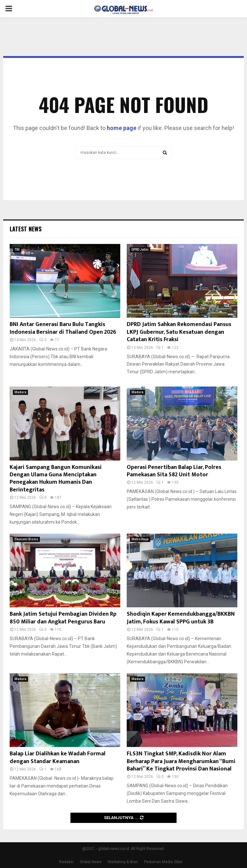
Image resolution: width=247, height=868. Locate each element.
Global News (91, 862)
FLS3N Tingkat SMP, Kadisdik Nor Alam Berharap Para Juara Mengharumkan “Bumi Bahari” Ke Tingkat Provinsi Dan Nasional (181, 761)
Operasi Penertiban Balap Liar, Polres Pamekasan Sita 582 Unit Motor (174, 471)
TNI (17, 250)
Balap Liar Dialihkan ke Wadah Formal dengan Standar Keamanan (58, 757)
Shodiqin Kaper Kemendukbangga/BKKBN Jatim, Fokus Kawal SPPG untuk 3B (181, 618)
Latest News (26, 229)
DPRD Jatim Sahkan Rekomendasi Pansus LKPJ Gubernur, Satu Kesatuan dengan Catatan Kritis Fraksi (179, 332)
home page (122, 128)
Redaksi (66, 862)
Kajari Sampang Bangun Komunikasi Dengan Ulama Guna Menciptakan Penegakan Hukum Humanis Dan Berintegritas (56, 479)
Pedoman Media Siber (163, 862)
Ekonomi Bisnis (26, 539)
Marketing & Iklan (123, 862)
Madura (20, 392)
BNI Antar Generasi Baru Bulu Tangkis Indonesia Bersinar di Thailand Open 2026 (63, 328)
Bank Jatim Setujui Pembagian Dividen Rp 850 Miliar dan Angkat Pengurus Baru (63, 618)
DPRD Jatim (140, 250)
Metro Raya (140, 539)
